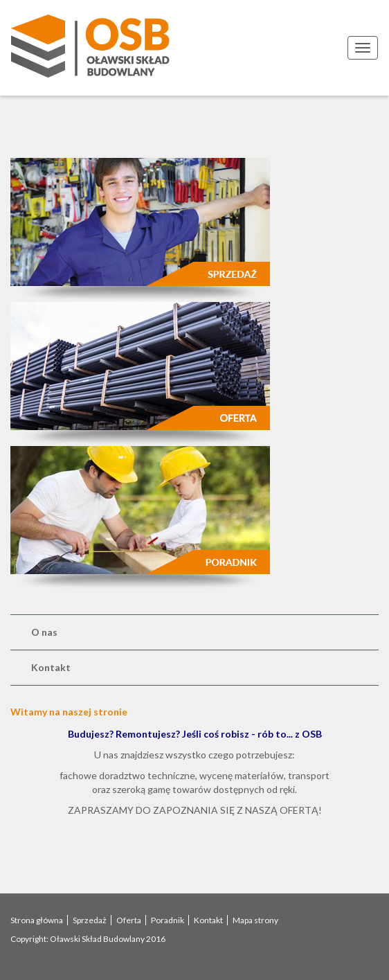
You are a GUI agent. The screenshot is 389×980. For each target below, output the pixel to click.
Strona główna (37, 920)
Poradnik (168, 920)
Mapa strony (255, 920)
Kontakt (51, 667)
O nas (44, 632)
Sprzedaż (90, 920)
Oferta (129, 920)
